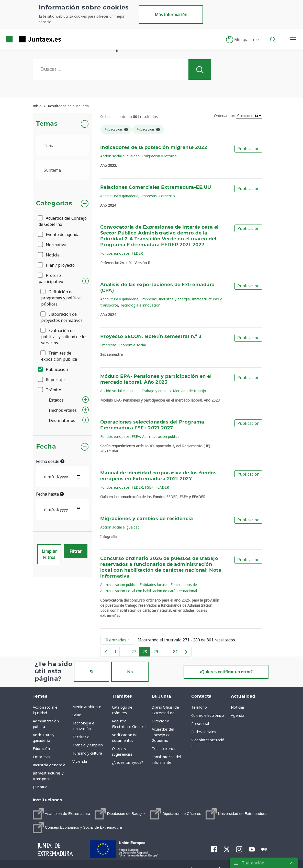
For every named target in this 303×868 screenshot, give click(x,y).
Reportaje (52, 380)
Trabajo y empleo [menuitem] (88, 745)
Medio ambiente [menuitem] (87, 707)
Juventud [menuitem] (40, 787)
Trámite (50, 390)
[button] (243, 40)
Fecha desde (50, 461)
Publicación (53, 369)
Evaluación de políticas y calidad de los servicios (64, 337)
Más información (171, 15)
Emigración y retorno (159, 156)
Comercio (167, 196)
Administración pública (161, 436)
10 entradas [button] (119, 641)
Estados (56, 400)
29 (157, 653)
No (130, 672)
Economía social (132, 345)
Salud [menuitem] (77, 715)
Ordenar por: (225, 116)
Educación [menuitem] (41, 748)
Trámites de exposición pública (59, 356)
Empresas (149, 196)
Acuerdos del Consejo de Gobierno (63, 221)
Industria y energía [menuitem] (49, 765)
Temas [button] (47, 124)
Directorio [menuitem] (161, 721)
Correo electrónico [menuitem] (208, 715)
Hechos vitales (63, 410)
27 (135, 653)
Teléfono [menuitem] (199, 707)
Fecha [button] (46, 447)
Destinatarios (62, 420)
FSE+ (136, 436)
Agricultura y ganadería (119, 196)
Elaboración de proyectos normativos (62, 317)
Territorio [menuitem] (81, 737)
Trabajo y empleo (156, 391)
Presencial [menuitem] (200, 723)
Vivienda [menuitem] (80, 761)
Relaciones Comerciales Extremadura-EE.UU (156, 187)
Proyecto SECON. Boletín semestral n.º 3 (151, 337)
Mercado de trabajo (189, 391)
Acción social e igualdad (120, 156)
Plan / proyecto (57, 265)
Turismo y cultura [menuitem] (87, 753)
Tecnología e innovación (140, 305)
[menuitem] (61, 814)
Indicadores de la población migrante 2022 (154, 148)
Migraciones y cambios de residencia (147, 519)
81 (177, 653)
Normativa (52, 245)
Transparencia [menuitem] (164, 748)
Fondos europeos (115, 253)
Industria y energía (174, 299)
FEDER (137, 253)
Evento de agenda (59, 234)
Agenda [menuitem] (238, 715)
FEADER (162, 487)
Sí (92, 672)
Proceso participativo (51, 278)
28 (146, 653)
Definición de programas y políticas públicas (62, 298)
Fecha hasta (50, 494)
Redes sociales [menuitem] (204, 732)
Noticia (49, 255)
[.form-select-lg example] (63, 146)
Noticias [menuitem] (238, 707)
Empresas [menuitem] (41, 757)
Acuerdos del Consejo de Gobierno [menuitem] (163, 735)
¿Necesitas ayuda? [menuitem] (128, 762)
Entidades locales (154, 585)
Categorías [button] (54, 204)
